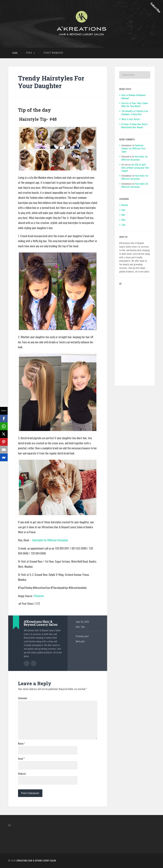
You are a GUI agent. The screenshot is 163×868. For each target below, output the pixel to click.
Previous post (82, 636)
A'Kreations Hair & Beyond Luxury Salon (36, 861)
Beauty (125, 205)
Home (15, 53)
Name (22, 744)
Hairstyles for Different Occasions (50, 540)
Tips (29, 53)
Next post (80, 641)
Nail (123, 215)
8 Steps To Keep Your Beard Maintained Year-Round (134, 126)
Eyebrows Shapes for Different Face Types (133, 148)
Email (21, 759)
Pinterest (39, 596)
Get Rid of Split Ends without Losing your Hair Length (135, 168)
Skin (123, 220)
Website (22, 774)
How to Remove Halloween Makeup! (134, 97)
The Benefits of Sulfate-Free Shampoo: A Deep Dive (135, 113)
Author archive (27, 663)
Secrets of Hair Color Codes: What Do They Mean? (135, 105)
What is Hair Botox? (131, 119)
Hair (78, 627)
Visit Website (53, 53)
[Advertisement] (135, 335)
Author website (34, 663)
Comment (23, 698)
